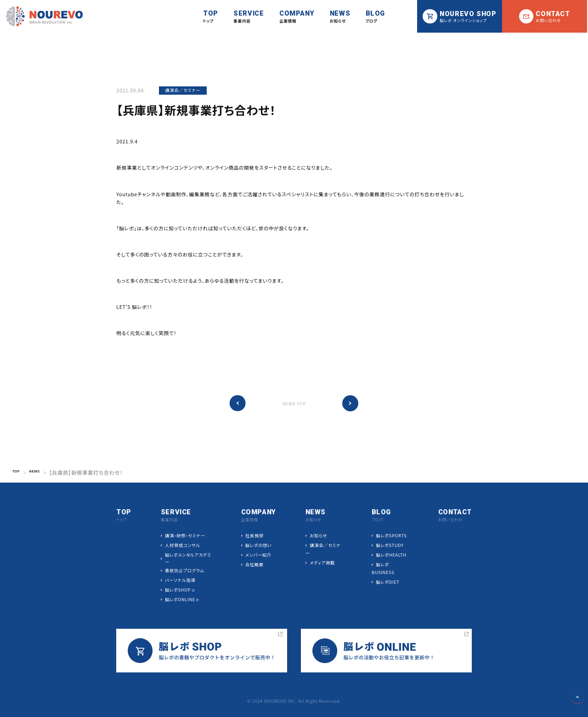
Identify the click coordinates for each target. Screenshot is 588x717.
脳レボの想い (259, 546)
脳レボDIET (387, 582)
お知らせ (318, 536)
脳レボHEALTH (390, 555)
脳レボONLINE (181, 600)
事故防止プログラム (185, 571)
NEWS (41, 472)
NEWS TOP (294, 404)
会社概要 (254, 565)
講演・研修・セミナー (186, 536)
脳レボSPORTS (391, 536)
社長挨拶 (254, 536)
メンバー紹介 (258, 555)
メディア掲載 (322, 563)
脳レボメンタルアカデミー (189, 559)
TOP (18, 472)
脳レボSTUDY (389, 546)
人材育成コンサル (183, 546)
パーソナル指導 (181, 580)
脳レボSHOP (178, 590)
